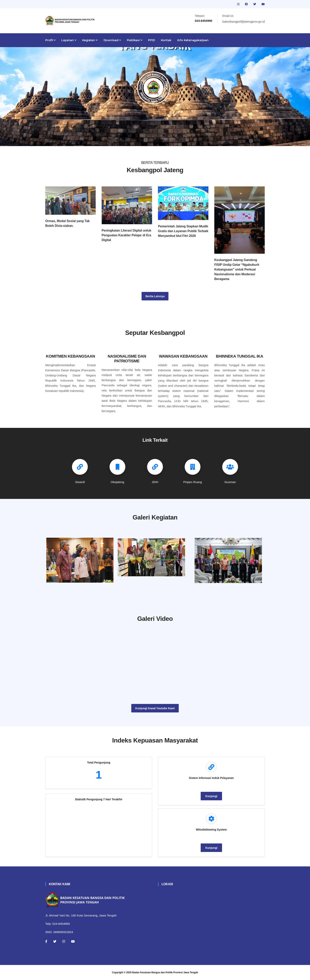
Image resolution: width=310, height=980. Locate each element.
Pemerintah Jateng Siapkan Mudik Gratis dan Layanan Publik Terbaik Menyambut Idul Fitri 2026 (183, 231)
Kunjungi (211, 796)
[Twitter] (55, 941)
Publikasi (135, 40)
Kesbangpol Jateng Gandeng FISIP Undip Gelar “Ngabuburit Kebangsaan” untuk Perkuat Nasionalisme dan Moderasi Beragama (237, 269)
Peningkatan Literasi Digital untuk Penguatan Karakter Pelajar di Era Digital (126, 235)
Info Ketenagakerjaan (193, 40)
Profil (50, 40)
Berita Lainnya (155, 296)
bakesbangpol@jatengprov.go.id (244, 21)
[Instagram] (64, 941)
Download (112, 40)
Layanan (69, 40)
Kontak (166, 40)
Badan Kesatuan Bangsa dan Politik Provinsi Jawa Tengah (165, 972)
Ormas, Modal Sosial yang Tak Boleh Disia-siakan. (67, 223)
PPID (151, 40)
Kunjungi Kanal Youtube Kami (155, 708)
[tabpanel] (155, 97)
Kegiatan (90, 40)
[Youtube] (73, 941)
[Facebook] (46, 941)
